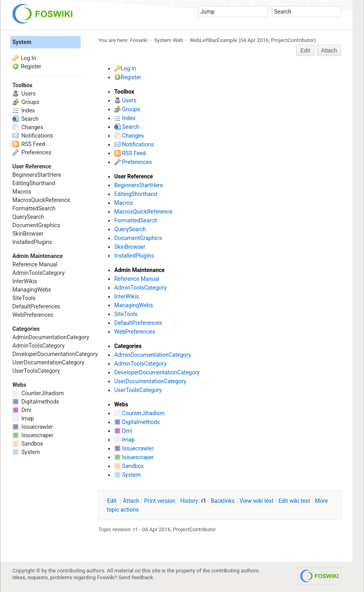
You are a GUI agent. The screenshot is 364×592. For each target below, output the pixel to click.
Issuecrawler (134, 448)
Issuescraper (134, 457)
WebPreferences (135, 332)
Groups (127, 109)
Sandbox (129, 466)
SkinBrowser (130, 247)
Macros (124, 203)
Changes (129, 136)
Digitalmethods (137, 422)
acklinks (223, 501)
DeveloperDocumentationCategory (157, 372)
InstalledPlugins (134, 256)
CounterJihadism (139, 413)
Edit (305, 50)
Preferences (133, 162)
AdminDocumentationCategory (153, 355)
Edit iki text (294, 501)
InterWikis (127, 296)
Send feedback (136, 577)
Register (131, 77)
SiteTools (126, 314)
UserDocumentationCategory (150, 381)
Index (125, 118)
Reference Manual (137, 279)
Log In (128, 68)
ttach (131, 501)
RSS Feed (130, 153)
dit (112, 501)
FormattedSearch (136, 220)
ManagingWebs (134, 305)
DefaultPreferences (138, 323)
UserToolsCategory (138, 390)
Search (127, 127)
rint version (160, 501)
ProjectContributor (292, 40)
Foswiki (139, 40)
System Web (169, 40)
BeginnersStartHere (139, 185)
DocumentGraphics (138, 238)
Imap (124, 440)
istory (189, 501)
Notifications (134, 144)
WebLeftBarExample (214, 40)
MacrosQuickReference (143, 212)
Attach (329, 50)
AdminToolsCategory (140, 288)
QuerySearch (130, 229)
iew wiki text (257, 501)
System (127, 475)
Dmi (123, 431)
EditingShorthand (136, 194)
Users (125, 100)
